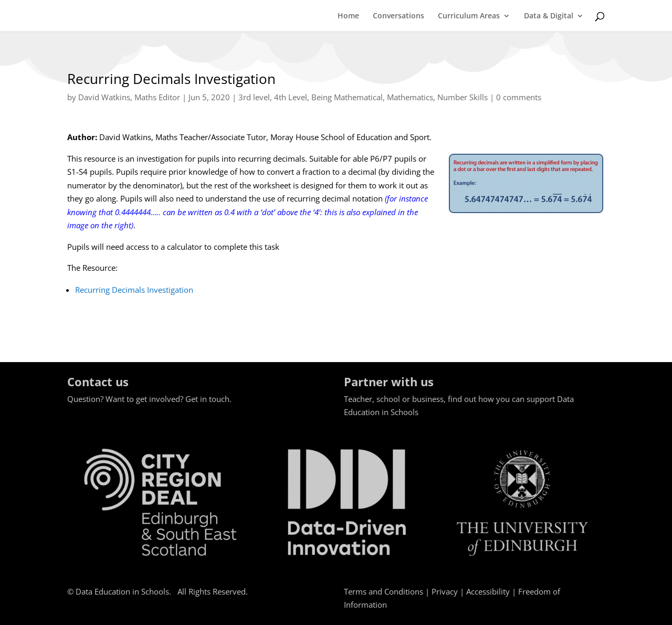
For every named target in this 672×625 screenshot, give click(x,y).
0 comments (519, 97)
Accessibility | (492, 591)
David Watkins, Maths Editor (129, 97)
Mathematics (410, 97)
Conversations (398, 16)
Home (348, 16)
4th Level (291, 97)
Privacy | (449, 591)
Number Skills (463, 97)
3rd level (254, 97)
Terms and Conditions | (388, 591)
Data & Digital (549, 16)
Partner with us (389, 382)
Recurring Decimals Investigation (134, 290)
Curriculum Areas (469, 16)
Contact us (98, 382)
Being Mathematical (347, 97)
